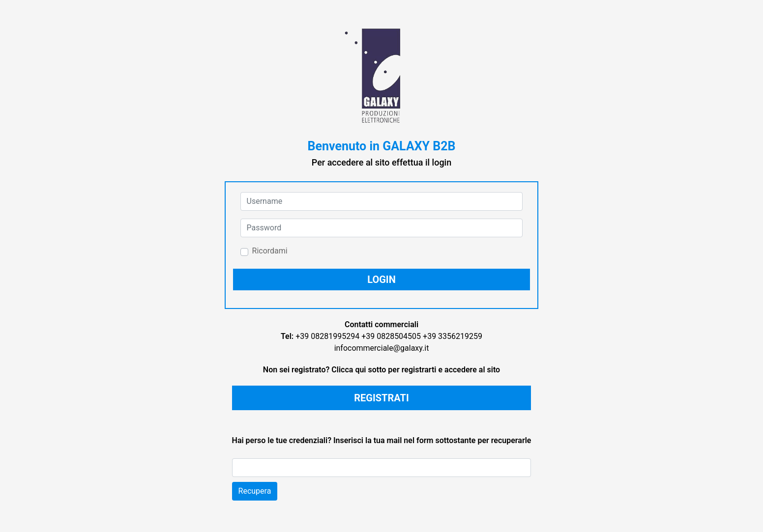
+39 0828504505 (391, 336)
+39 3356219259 (453, 336)
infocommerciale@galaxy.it (382, 348)
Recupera (255, 491)
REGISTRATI (381, 398)
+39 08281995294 (327, 336)
